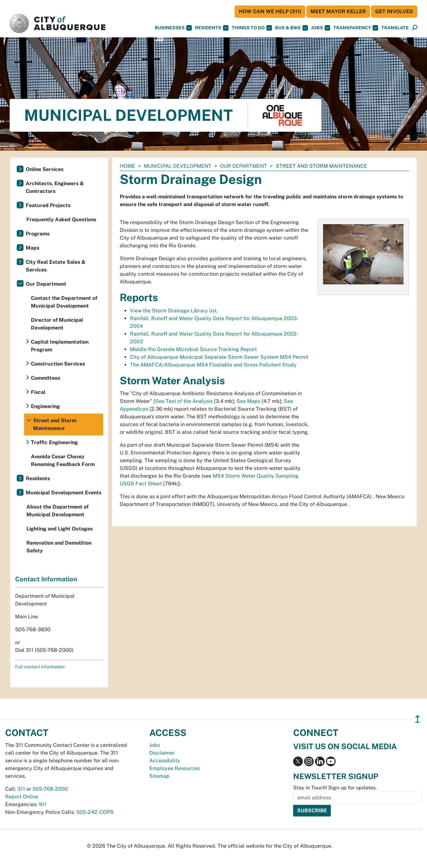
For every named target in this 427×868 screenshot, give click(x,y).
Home (127, 166)
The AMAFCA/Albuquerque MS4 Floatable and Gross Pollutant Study (213, 365)
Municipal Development (178, 166)
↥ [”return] (418, 719)
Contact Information (46, 579)
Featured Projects (48, 205)
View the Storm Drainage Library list (173, 311)
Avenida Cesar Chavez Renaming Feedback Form (63, 460)
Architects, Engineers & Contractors (55, 187)
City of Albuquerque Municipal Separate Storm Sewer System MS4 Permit (219, 357)
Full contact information (40, 667)
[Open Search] (415, 28)
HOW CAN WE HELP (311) (270, 11)
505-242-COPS (95, 812)
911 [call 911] (43, 804)
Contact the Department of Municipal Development (64, 302)
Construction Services (58, 364)
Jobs (321, 28)
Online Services (45, 169)
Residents (212, 28)
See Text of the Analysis (184, 401)
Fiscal (38, 392)
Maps (32, 248)
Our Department (244, 166)
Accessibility (165, 761)
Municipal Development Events (64, 493)
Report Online (22, 797)
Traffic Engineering (54, 442)
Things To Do (252, 28)
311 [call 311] (21, 789)
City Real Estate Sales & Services (56, 266)
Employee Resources (175, 768)
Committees (46, 378)
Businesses (173, 28)
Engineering (45, 406)
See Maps (248, 401)
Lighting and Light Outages (60, 529)
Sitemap (159, 776)
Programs (38, 234)
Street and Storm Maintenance (55, 424)
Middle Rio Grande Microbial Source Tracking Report (193, 349)
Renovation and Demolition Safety (59, 547)
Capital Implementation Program (60, 346)
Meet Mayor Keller (338, 11)
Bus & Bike (292, 28)
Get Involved (394, 11)
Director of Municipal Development (57, 324)
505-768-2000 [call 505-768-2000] (50, 789)
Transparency (356, 28)
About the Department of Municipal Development (57, 511)
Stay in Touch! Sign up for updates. (335, 788)
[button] (395, 28)
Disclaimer (162, 753)
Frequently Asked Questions (61, 219)
